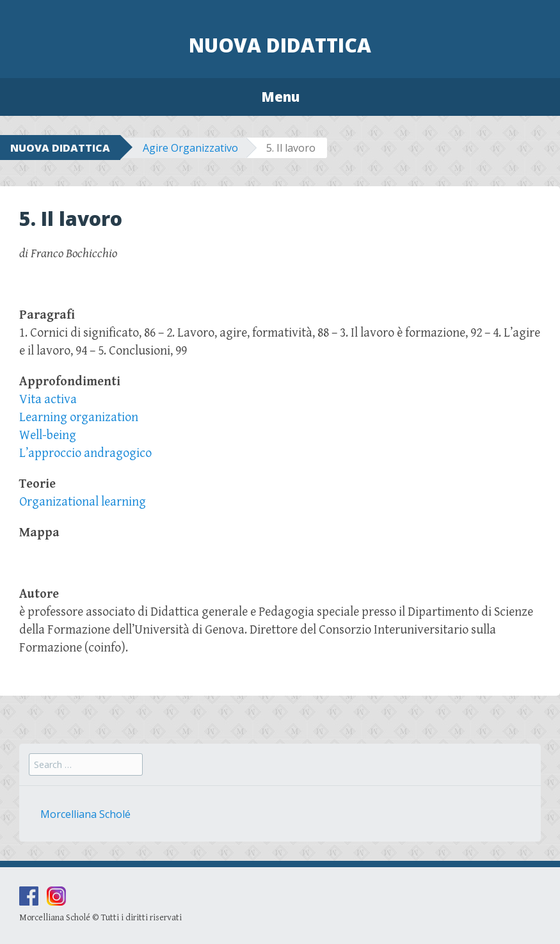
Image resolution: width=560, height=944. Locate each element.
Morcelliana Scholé (85, 814)
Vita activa (48, 400)
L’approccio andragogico (85, 453)
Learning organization (79, 418)
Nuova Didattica (280, 45)
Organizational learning (83, 502)
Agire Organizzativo (190, 148)
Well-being (48, 436)
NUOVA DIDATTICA (60, 148)
